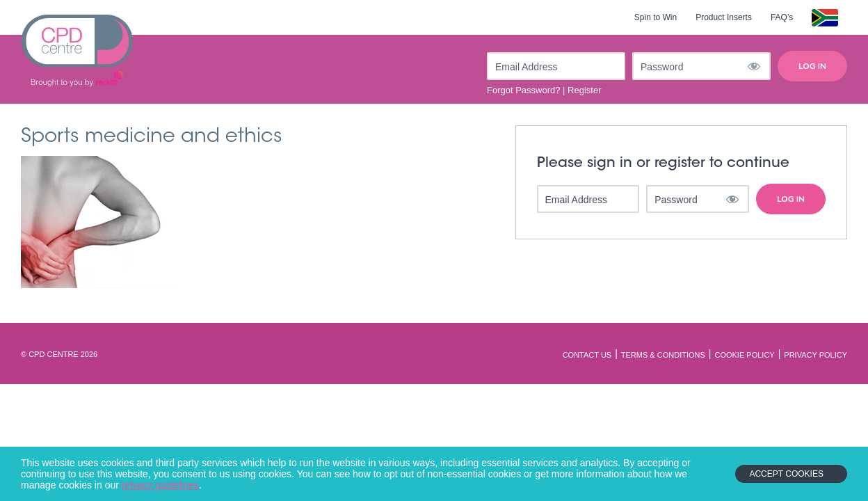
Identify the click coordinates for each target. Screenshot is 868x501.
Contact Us (587, 355)
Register (584, 90)
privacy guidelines (160, 485)
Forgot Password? (524, 90)
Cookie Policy (744, 355)
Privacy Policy (815, 355)
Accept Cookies (786, 474)
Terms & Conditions (663, 355)
